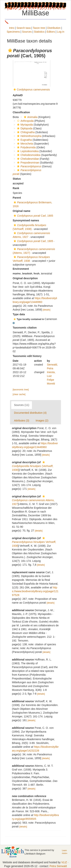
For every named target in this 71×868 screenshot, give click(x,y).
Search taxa (24, 28)
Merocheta (25, 144)
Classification (21, 112)
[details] (46, 310)
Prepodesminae (28, 163)
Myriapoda (24, 125)
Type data (19, 314)
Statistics (39, 32)
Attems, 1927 (33, 500)
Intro (12, 28)
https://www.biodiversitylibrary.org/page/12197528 (35, 591)
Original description (25, 278)
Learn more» (65, 852)
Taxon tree (39, 28)
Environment (21, 269)
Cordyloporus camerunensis (33, 90)
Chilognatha (25, 132)
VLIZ (64, 862)
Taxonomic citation (25, 328)
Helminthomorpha (29, 136)
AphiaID (18, 95)
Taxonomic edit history (27, 356)
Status (17, 179)
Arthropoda (25, 121)
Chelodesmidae (27, 159)
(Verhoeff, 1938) (33, 466)
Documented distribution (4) (30, 413)
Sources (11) (22, 405)
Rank (16, 188)
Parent (17, 198)
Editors (51, 32)
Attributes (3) (22, 421)
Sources (27, 32)
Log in (61, 32)
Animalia (30, 117)
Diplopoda (24, 128)
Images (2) (42, 421)
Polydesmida (26, 147)
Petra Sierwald (58, 866)
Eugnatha (24, 140)
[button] (10, 50)
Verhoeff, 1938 (34, 542)
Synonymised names (26, 220)
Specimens (13, 32)
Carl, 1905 (33, 216)
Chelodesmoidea (28, 155)
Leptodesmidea (27, 151)
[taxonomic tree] (21, 390)
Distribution (54, 28)
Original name (21, 211)
